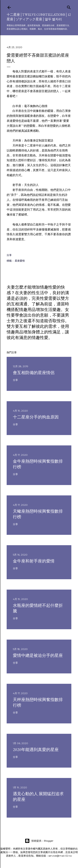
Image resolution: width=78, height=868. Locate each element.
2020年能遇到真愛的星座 (36, 750)
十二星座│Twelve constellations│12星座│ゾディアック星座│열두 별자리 (39, 17)
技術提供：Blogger (39, 841)
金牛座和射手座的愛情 (34, 561)
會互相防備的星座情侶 (34, 373)
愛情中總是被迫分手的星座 (38, 655)
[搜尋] (69, 7)
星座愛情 (20, 261)
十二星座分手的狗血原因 (36, 417)
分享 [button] (9, 255)
